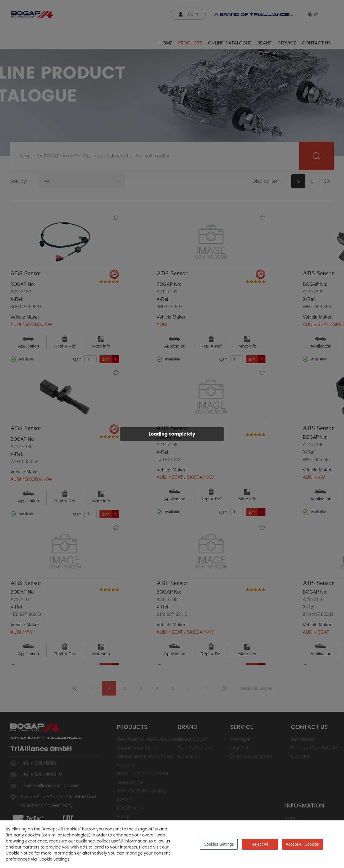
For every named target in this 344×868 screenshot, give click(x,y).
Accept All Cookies (302, 844)
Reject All (260, 844)
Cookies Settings (219, 844)
